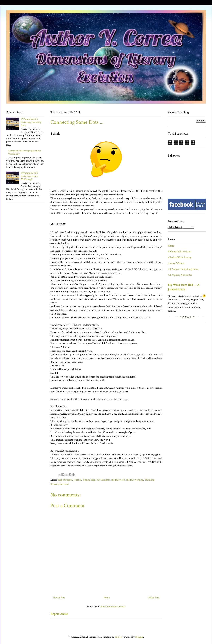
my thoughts (103, 480)
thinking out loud (59, 484)
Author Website (176, 263)
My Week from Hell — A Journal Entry (184, 287)
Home (107, 598)
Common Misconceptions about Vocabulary (25, 152)
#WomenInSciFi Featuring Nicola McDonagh (30, 176)
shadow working (135, 480)
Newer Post (59, 598)
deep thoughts (65, 480)
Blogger (139, 637)
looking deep (89, 480)
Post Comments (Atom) (113, 607)
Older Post (154, 598)
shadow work (118, 480)
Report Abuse (59, 614)
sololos (118, 637)
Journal (77, 480)
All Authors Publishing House (183, 269)
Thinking (149, 480)
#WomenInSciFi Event (180, 252)
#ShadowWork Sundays (180, 257)
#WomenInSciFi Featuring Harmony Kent (31, 122)
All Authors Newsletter (180, 275)
